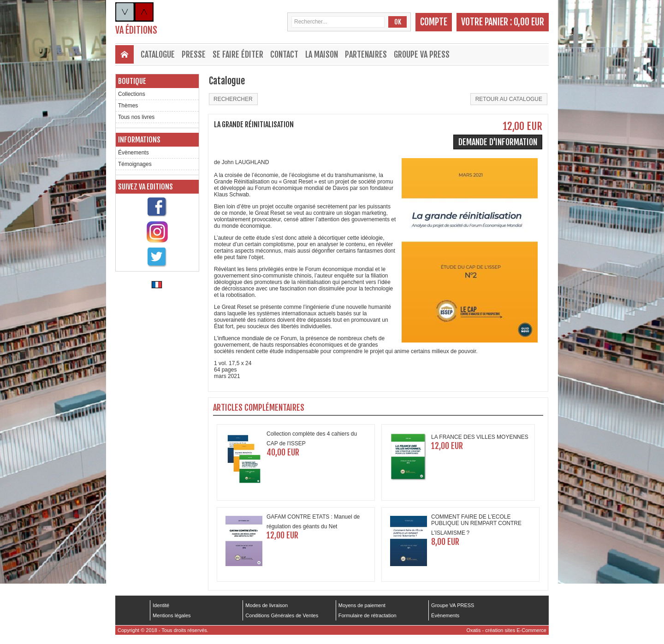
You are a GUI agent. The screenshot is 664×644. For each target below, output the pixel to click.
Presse (194, 54)
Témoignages (135, 164)
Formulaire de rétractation (368, 615)
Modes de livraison (267, 605)
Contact (284, 54)
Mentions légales (172, 615)
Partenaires (366, 54)
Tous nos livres (136, 117)
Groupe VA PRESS (422, 54)
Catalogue (158, 54)
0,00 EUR (529, 22)
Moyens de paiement (362, 605)
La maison (322, 54)
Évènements (133, 153)
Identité (161, 605)
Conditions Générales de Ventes (282, 615)
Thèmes (128, 106)
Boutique (132, 81)
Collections (132, 94)
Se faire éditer (238, 54)
